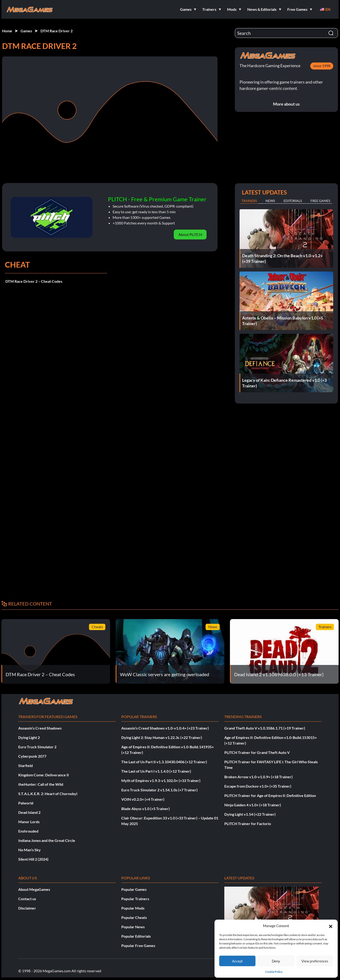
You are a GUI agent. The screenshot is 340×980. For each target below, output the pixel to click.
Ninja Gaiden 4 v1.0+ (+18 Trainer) (253, 805)
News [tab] (270, 201)
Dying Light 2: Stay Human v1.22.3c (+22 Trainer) (162, 737)
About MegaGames (34, 889)
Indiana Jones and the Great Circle (47, 840)
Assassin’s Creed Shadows (40, 728)
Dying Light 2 (29, 737)
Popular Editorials (136, 936)
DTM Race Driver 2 (57, 31)
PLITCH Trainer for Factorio (248, 824)
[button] (331, 926)
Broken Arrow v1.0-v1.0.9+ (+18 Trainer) (259, 777)
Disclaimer (27, 908)
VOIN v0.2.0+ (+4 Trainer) (143, 799)
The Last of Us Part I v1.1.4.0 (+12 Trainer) (156, 771)
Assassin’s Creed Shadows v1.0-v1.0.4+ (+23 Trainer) (165, 728)
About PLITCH (190, 234)
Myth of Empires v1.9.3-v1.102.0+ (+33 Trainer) (161, 780)
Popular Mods (133, 908)
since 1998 (322, 66)
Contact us (27, 899)
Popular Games (134, 889)
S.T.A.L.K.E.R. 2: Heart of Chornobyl (48, 794)
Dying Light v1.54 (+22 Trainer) (250, 814)
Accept (237, 961)
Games (26, 31)
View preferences (315, 961)
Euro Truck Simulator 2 (37, 747)
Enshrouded (28, 831)
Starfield (26, 765)
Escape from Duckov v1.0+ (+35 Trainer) (258, 786)
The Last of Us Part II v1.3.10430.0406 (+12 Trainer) (164, 762)
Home (7, 31)
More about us (286, 104)
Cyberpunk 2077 (32, 756)
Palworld (26, 803)
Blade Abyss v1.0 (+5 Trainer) (146, 809)
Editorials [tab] (293, 201)
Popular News (133, 927)
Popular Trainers (135, 899)
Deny (276, 961)
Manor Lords (29, 822)
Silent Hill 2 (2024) (33, 859)
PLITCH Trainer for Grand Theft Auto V (257, 752)
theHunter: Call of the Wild (41, 784)
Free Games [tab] (320, 201)
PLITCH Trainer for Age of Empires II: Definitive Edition (270, 795)
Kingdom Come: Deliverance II (44, 775)
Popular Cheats (134, 917)
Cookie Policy (274, 972)
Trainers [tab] (249, 201)
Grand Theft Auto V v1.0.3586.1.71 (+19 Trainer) (265, 728)
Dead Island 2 (29, 812)
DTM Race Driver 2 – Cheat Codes (34, 281)
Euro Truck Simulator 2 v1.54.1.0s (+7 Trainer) (159, 790)
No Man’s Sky (30, 850)
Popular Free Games (138, 945)
